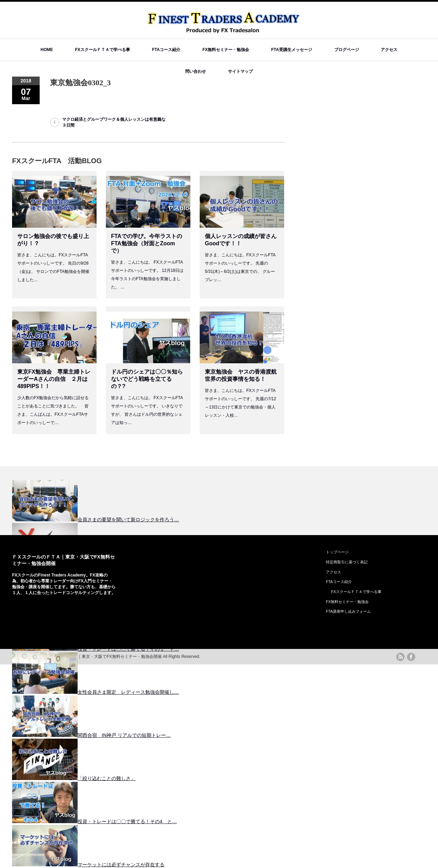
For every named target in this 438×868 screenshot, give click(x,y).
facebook (411, 657)
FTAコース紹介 (166, 50)
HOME (47, 50)
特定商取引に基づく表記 (347, 562)
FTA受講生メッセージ (291, 50)
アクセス (389, 50)
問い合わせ (196, 71)
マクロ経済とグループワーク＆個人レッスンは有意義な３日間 (114, 122)
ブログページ (347, 50)
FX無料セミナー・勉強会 (226, 50)
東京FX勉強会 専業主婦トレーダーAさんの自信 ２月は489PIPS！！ (54, 379)
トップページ (337, 552)
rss (400, 657)
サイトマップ (240, 71)
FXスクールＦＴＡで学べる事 (102, 50)
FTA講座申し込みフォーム (348, 611)
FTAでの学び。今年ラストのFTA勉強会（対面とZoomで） (147, 243)
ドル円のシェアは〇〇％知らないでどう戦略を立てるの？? (147, 379)
